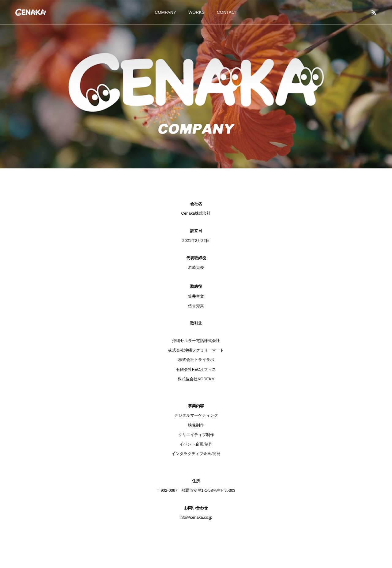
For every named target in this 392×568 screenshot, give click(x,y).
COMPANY (165, 12)
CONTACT (227, 12)
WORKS (196, 12)
